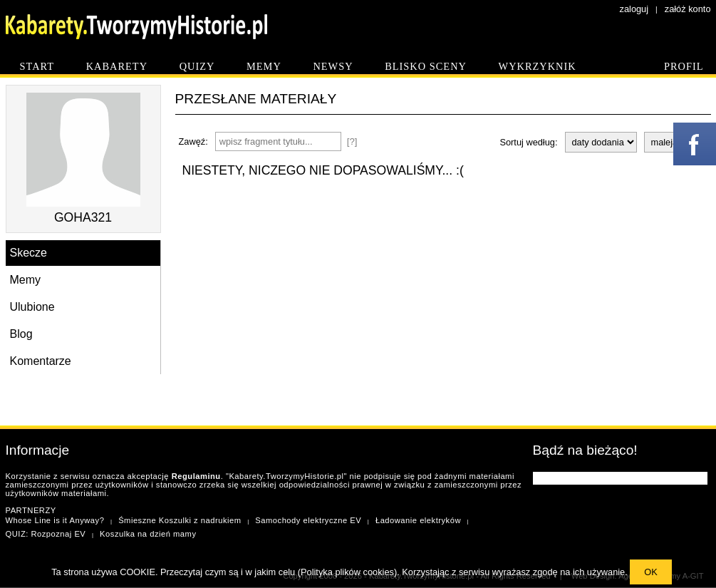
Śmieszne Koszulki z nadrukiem (180, 520)
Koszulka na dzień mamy (148, 534)
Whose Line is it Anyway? (55, 520)
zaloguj (634, 9)
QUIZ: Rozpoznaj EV (46, 534)
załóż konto (688, 9)
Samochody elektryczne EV (308, 520)
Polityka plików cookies (347, 572)
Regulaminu (196, 476)
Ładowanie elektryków (418, 520)
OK (651, 572)
